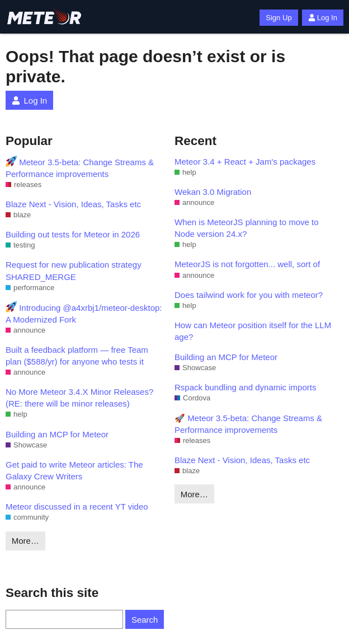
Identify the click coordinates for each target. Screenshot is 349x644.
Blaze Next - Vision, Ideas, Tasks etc (73, 204)
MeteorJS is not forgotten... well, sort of (247, 264)
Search (145, 620)
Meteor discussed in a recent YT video (77, 507)
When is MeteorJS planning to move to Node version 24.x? (247, 228)
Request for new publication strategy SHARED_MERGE (74, 270)
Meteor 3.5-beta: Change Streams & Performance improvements (80, 167)
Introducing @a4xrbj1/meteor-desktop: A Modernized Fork (84, 313)
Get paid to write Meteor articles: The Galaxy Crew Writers (74, 470)
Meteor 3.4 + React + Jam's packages (245, 162)
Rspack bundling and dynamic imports (245, 387)
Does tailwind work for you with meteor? (249, 295)
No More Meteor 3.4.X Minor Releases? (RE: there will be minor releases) (79, 398)
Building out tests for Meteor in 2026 (73, 234)
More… (25, 541)
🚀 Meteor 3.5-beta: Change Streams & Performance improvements (248, 424)
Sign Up (279, 18)
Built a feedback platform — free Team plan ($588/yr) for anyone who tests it (77, 356)
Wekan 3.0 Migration (213, 192)
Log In (323, 18)
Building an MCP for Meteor (57, 434)
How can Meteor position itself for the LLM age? (253, 331)
